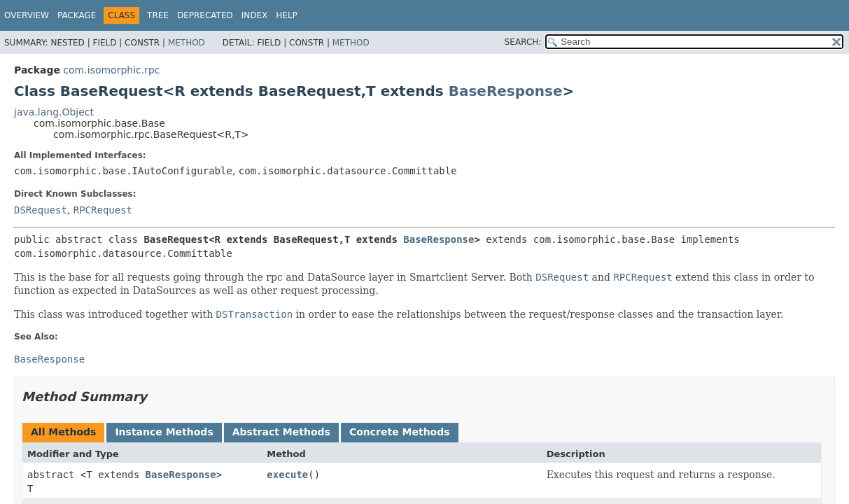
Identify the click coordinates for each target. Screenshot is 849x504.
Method (187, 43)
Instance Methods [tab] (164, 432)
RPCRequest (103, 210)
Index (255, 15)
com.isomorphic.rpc (111, 70)
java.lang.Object (54, 112)
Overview (27, 15)
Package (77, 15)
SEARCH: (523, 42)
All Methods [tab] (63, 432)
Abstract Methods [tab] (281, 432)
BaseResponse (506, 91)
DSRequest (41, 210)
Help (287, 15)
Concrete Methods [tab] (400, 432)
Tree (158, 15)
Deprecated (205, 15)
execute (287, 475)
